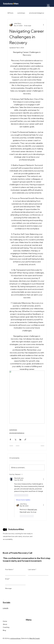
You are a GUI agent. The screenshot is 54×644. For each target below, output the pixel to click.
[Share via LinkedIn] (20, 439)
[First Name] (15, 573)
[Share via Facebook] (10, 439)
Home (5, 621)
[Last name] (38, 573)
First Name (9, 570)
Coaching (6, 627)
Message (8, 588)
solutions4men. (15, 638)
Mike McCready (35, 638)
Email (7, 579)
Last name (32, 570)
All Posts (10, 13)
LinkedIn (6, 608)
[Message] (27, 595)
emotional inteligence (37, 13)
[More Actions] (43, 479)
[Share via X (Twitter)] (15, 439)
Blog (4, 630)
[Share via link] (25, 439)
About (5, 624)
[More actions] (43, 25)
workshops (21, 13)
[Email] (15, 583)
